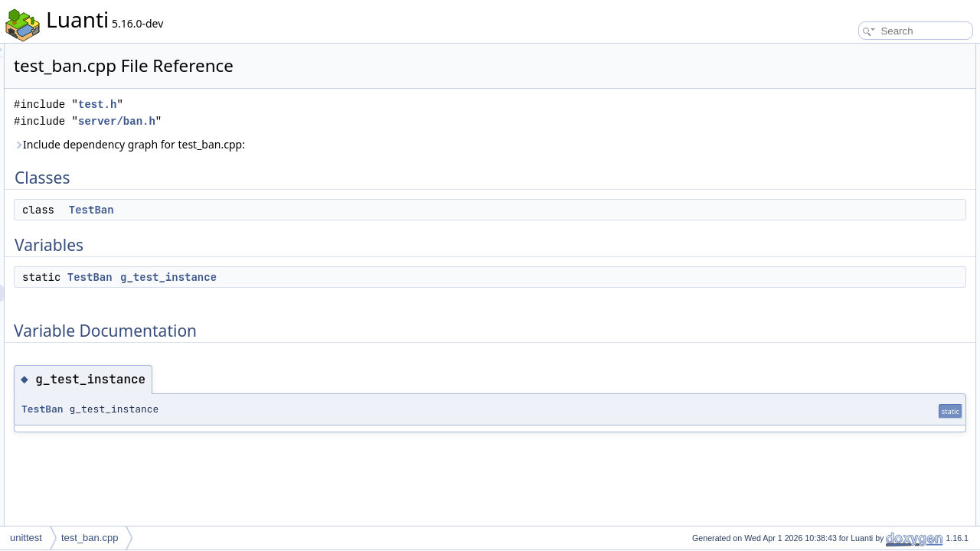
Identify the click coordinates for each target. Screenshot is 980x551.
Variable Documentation (858, 119)
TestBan (283, 210)
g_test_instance (360, 277)
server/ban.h (308, 121)
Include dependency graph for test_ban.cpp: (321, 144)
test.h (289, 104)
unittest (26, 538)
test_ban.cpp (90, 538)
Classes (826, 52)
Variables (828, 86)
